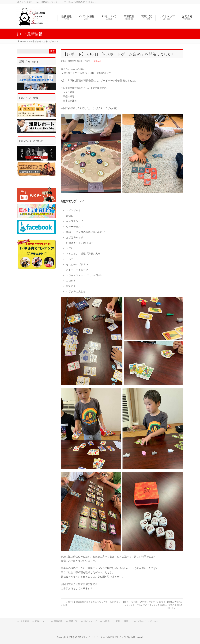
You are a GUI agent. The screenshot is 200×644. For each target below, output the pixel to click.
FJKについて (41, 621)
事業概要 (58, 621)
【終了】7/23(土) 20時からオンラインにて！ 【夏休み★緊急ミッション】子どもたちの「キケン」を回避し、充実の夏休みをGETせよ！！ (152, 605)
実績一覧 (73, 621)
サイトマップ (90, 621)
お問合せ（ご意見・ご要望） (117, 621)
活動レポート (99, 61)
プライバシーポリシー (148, 621)
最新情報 (25, 621)
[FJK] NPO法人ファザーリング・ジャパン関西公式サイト (96, 637)
